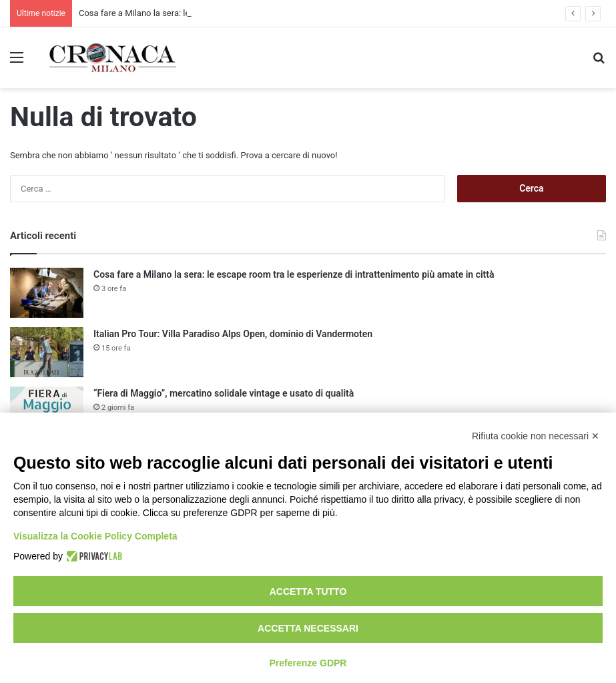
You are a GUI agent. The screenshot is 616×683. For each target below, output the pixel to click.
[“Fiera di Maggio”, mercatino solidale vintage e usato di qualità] (47, 412)
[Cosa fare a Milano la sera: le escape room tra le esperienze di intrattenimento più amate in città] (47, 293)
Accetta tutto (308, 592)
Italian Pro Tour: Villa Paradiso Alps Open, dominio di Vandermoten (233, 334)
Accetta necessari (308, 628)
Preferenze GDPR (308, 663)
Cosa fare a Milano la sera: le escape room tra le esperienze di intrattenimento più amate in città (294, 274)
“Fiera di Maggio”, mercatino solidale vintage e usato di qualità (224, 393)
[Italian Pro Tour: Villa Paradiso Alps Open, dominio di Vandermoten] (47, 352)
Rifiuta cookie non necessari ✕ (536, 436)
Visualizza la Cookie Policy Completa (95, 536)
